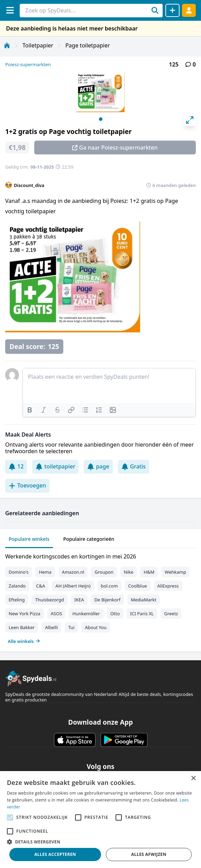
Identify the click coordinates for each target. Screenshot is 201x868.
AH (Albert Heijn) (73, 586)
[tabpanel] (100, 597)
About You (96, 627)
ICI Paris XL (142, 614)
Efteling (17, 600)
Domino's (19, 572)
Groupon (104, 572)
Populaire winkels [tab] (29, 539)
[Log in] (189, 10)
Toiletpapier (38, 45)
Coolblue (138, 586)
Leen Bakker (22, 627)
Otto (115, 614)
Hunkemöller (86, 614)
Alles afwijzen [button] (149, 854)
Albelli (51, 627)
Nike (129, 572)
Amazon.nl (73, 572)
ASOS (57, 614)
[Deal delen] (172, 10)
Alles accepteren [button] (55, 854)
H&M (149, 572)
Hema (45, 572)
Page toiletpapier (88, 45)
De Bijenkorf (107, 600)
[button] (100, 842)
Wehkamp (175, 572)
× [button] (193, 778)
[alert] (100, 820)
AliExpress (168, 586)
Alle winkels (24, 641)
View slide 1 (101, 119)
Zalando (17, 586)
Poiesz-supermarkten (28, 64)
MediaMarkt (144, 600)
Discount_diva (29, 185)
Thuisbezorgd (49, 600)
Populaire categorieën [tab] (89, 539)
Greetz (171, 614)
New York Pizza (25, 614)
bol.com (109, 586)
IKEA (79, 600)
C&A (40, 586)
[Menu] (10, 10)
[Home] (7, 45)
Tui (71, 627)
